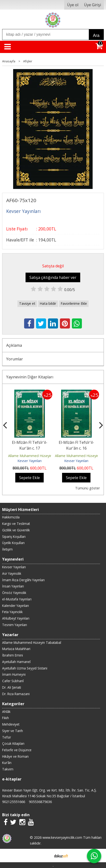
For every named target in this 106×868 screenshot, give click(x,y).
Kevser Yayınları (29, 461)
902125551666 (14, 802)
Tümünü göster (87, 488)
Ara (96, 35)
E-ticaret (45, 856)
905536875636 (40, 802)
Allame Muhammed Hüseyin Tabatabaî (39, 456)
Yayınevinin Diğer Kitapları (30, 377)
